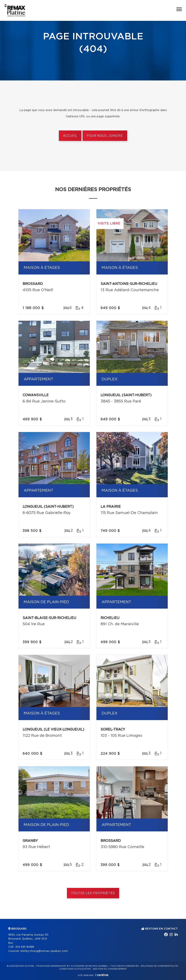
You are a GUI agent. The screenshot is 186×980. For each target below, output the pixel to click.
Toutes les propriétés (93, 893)
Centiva (102, 975)
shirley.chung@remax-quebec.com (44, 951)
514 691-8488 (25, 947)
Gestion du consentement (110, 969)
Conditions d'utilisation (75, 969)
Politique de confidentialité (159, 966)
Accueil (70, 136)
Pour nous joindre (105, 136)
